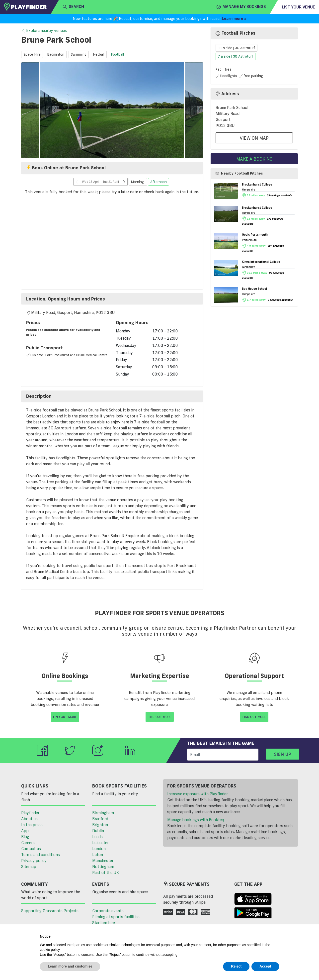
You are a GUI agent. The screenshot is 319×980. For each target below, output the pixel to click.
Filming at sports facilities (116, 917)
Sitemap (29, 867)
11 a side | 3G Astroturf (237, 48)
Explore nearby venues (44, 31)
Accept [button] (265, 966)
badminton (56, 54)
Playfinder (30, 813)
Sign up (283, 754)
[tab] (112, 299)
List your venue (298, 7)
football (117, 54)
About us (29, 819)
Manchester (103, 861)
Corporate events (108, 911)
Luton (98, 855)
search (73, 7)
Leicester (100, 843)
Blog (25, 837)
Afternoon (159, 182)
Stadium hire (104, 923)
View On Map (254, 138)
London (99, 849)
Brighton (100, 825)
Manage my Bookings (241, 7)
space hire (32, 54)
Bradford (100, 819)
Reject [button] (236, 966)
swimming (79, 54)
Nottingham (103, 867)
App (25, 831)
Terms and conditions (40, 855)
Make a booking (254, 159)
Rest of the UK (106, 873)
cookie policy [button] (50, 950)
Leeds (97, 837)
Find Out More (65, 717)
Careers (28, 843)
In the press (32, 825)
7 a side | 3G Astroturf (236, 57)
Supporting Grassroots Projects (50, 911)
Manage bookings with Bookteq (196, 820)
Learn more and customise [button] (70, 966)
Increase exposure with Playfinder (198, 794)
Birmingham (103, 813)
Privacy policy (34, 861)
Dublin (98, 831)
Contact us (31, 849)
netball (99, 54)
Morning (138, 182)
